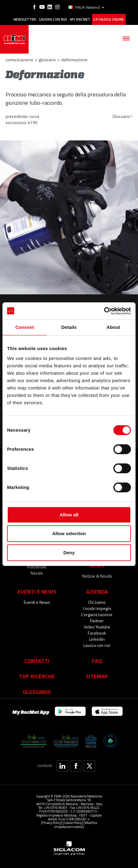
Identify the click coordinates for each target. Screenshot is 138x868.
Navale (37, 573)
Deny (69, 553)
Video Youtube (97, 627)
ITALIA (86, 7)
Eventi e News (37, 602)
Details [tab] (69, 327)
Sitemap (97, 676)
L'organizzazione (97, 614)
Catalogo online (109, 19)
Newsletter (25, 19)
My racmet (80, 19)
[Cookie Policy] (73, 823)
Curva (34, 116)
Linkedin (97, 639)
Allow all (69, 515)
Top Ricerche (37, 676)
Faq (97, 661)
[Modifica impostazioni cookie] (76, 824)
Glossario (47, 60)
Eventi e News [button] (37, 591)
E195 (33, 122)
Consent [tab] (25, 327)
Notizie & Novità (97, 576)
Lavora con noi (53, 19)
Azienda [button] (97, 591)
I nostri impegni (97, 608)
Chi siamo (97, 602)
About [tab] (113, 327)
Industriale (37, 567)
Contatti (37, 661)
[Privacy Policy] (51, 823)
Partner (97, 621)
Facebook (97, 633)
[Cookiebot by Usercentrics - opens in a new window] (104, 311)
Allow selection (69, 533)
